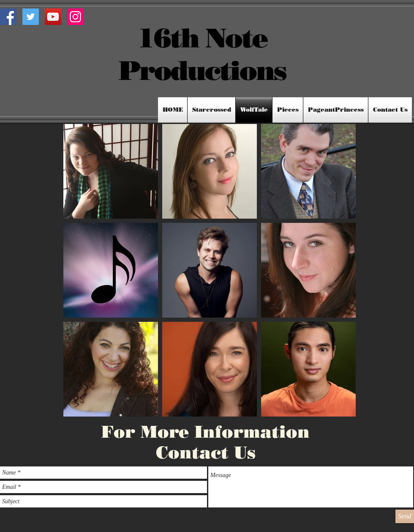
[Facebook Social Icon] (8, 17)
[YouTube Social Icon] (53, 17)
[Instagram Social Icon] (75, 17)
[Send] (405, 516)
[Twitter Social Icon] (31, 17)
